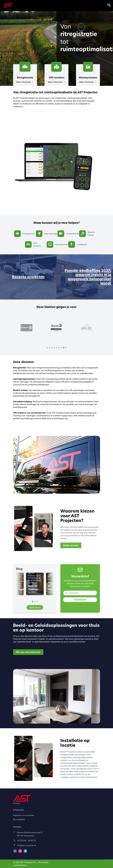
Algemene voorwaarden (24, 815)
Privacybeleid (19, 819)
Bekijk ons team (71, 545)
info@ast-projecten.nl (25, 845)
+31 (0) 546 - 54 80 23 (25, 840)
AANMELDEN (80, 600)
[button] (47, 348)
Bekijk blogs (35, 607)
